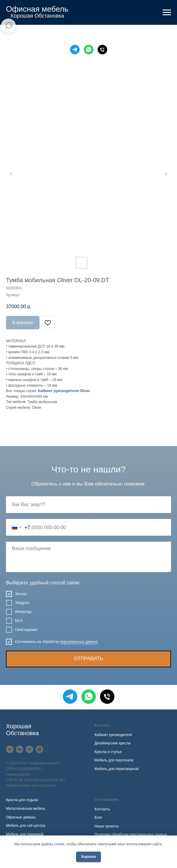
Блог (99, 818)
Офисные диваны (21, 817)
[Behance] (20, 749)
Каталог (103, 725)
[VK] (10, 749)
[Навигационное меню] (167, 13)
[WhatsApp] (89, 50)
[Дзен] (39, 749)
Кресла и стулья (108, 752)
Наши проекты (107, 826)
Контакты (102, 809)
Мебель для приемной (25, 834)
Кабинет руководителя (113, 735)
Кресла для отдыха (22, 800)
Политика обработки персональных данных (131, 835)
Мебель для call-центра (26, 826)
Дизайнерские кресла (113, 743)
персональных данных (79, 642)
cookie (59, 844)
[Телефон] (102, 50)
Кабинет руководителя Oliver (64, 391)
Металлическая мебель (26, 809)
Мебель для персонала (114, 760)
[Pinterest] (29, 749)
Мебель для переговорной (117, 769)
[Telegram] (75, 50)
